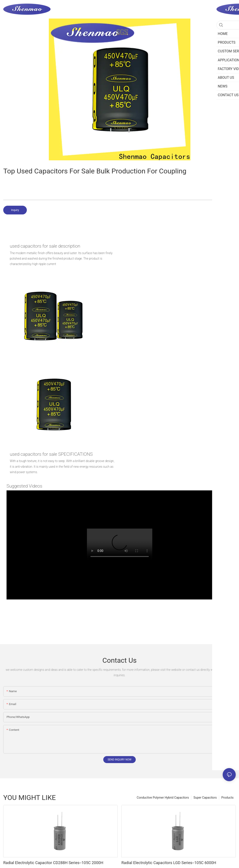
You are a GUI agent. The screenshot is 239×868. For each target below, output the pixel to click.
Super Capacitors (205, 798)
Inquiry (15, 210)
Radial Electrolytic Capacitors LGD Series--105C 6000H (169, 863)
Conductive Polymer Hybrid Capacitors (163, 798)
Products (227, 798)
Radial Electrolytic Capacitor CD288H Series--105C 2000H (53, 863)
